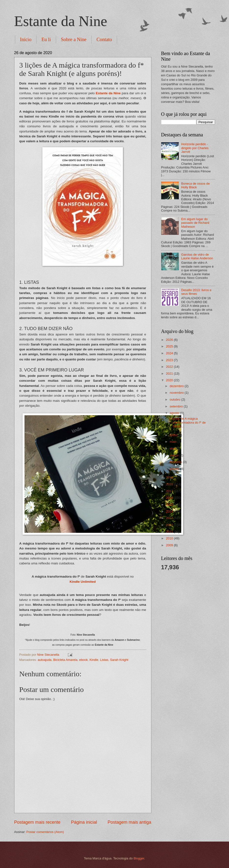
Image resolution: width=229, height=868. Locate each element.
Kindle (94, 660)
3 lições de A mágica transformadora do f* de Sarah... (187, 422)
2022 (170, 367)
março (175, 455)
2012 (170, 525)
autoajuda (45, 660)
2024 (170, 353)
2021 (170, 374)
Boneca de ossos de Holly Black (196, 185)
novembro (177, 393)
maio (174, 442)
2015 (170, 505)
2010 (170, 538)
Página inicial (84, 822)
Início (26, 39)
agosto (175, 413)
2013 (170, 518)
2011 (170, 532)
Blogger (139, 858)
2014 (170, 511)
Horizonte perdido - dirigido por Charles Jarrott (195, 148)
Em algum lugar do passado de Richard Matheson (195, 223)
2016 (170, 498)
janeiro (175, 469)
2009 (170, 545)
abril (173, 448)
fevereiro (176, 462)
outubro (175, 399)
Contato (104, 39)
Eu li (46, 39)
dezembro (177, 386)
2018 (170, 484)
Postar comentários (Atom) (45, 832)
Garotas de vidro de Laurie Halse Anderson (197, 256)
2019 (170, 477)
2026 (170, 340)
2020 (170, 380)
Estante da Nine (61, 21)
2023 (170, 360)
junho (174, 435)
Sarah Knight (119, 660)
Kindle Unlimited (83, 582)
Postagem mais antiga (129, 822)
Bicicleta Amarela (65, 660)
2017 (170, 491)
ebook (83, 660)
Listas (104, 660)
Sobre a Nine (74, 39)
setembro (177, 406)
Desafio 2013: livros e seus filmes (196, 292)
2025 (170, 346)
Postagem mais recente (37, 822)
